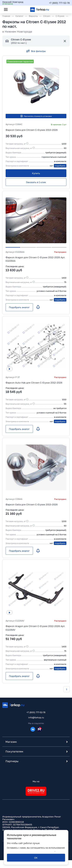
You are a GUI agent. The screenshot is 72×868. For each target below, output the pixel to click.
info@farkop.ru (36, 717)
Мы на (36, 781)
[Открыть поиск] (14, 9)
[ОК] (36, 858)
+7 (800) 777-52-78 (59, 3)
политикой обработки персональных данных (31, 851)
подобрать (60, 166)
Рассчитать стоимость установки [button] (36, 116)
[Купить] (36, 173)
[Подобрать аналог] (19, 307)
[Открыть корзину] (65, 9)
